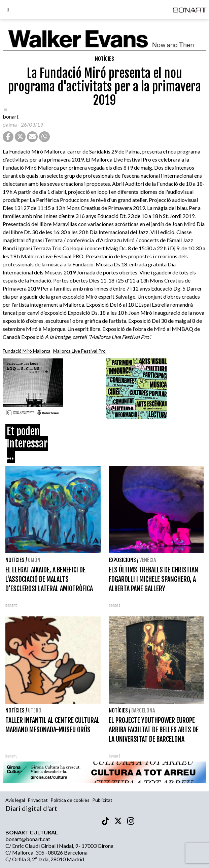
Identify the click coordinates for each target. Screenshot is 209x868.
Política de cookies (70, 800)
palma (10, 124)
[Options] (8, 10)
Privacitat (38, 800)
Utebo (35, 710)
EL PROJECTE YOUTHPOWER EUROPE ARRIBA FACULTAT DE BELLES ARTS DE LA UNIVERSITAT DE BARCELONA (154, 730)
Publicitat (102, 800)
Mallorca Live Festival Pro (79, 351)
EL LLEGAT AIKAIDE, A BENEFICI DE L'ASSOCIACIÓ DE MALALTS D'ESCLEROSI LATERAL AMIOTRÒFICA (49, 579)
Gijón (34, 560)
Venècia (148, 560)
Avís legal (15, 800)
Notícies (104, 59)
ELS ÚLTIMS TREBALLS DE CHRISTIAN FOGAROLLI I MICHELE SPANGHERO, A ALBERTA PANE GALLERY (153, 579)
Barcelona (143, 710)
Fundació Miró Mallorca (27, 351)
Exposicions (122, 560)
